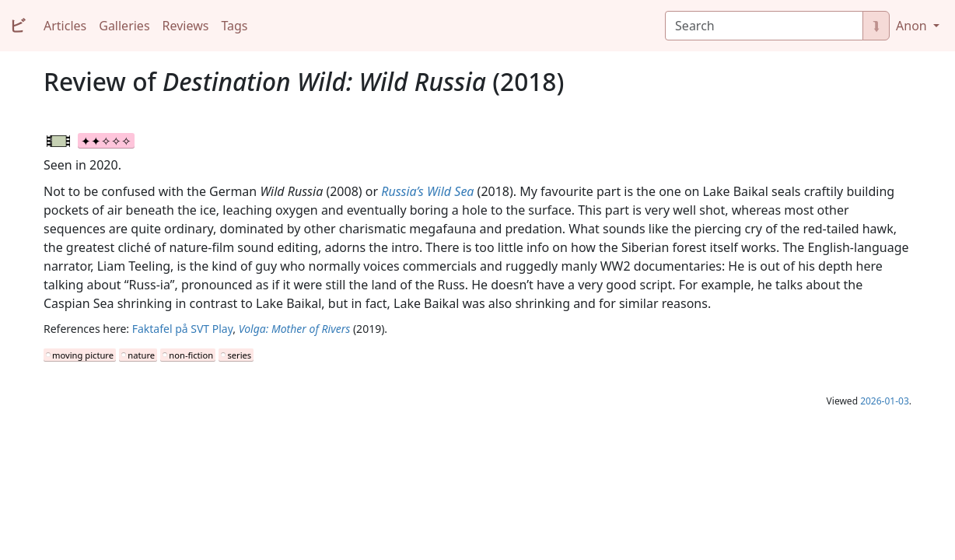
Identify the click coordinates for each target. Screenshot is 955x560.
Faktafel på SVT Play (183, 329)
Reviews (186, 26)
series (239, 355)
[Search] (764, 26)
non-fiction (191, 355)
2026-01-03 (885, 401)
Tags (234, 26)
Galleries (124, 26)
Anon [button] (913, 26)
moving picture (83, 355)
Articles (65, 26)
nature (141, 355)
